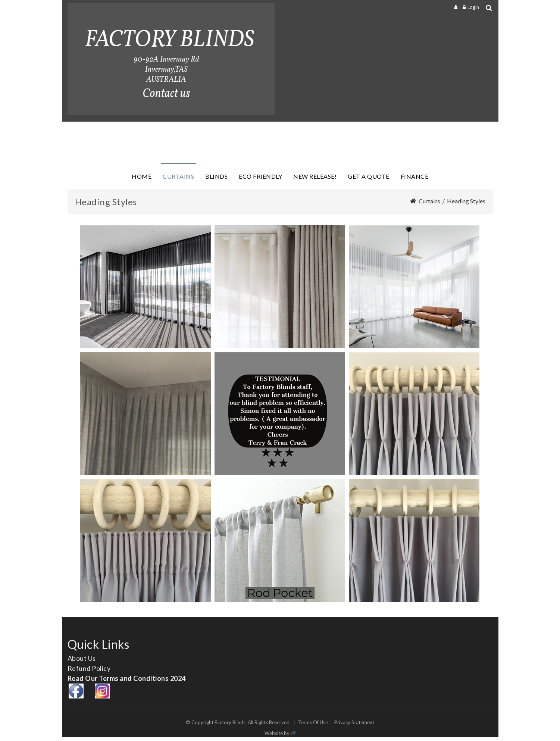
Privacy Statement (354, 722)
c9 (293, 733)
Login (473, 7)
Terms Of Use (313, 722)
